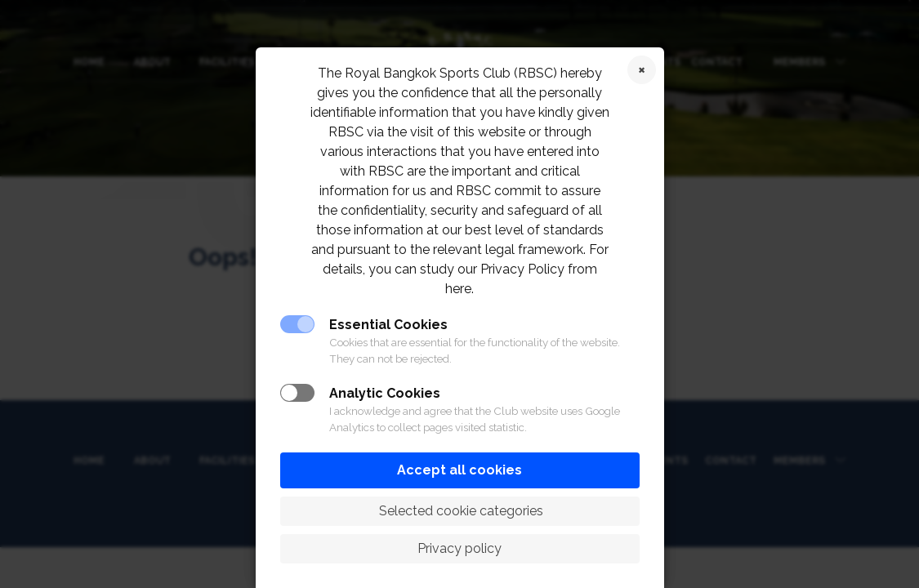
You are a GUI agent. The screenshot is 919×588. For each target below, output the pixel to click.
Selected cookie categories (459, 511)
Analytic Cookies (385, 393)
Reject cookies (642, 70)
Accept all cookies (459, 470)
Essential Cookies (388, 325)
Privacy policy (459, 548)
